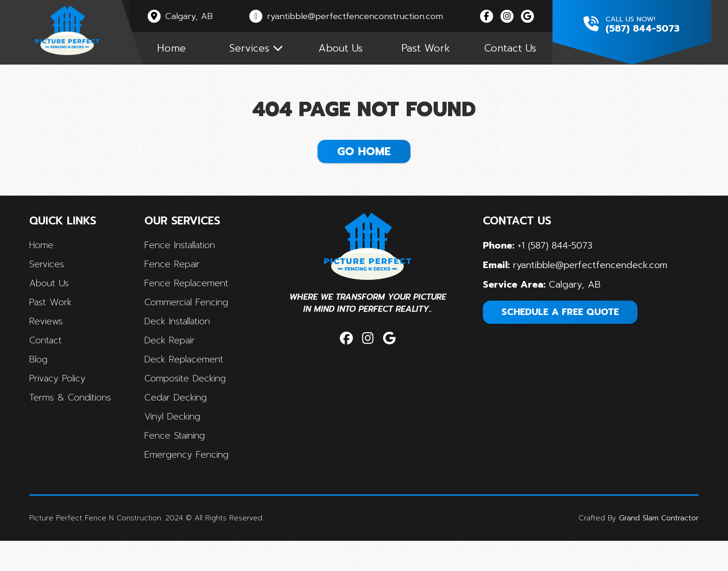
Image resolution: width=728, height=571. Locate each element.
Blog (46, 383)
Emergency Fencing (192, 480)
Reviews (54, 344)
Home (176, 52)
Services (54, 285)
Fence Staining (180, 461)
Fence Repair (178, 285)
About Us (353, 52)
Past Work (441, 52)
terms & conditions (79, 422)
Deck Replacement (190, 383)
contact (53, 363)
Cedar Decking (181, 422)
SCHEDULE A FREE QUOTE (558, 333)
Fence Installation (186, 266)
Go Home (364, 163)
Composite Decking (191, 402)
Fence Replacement (192, 305)
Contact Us (530, 52)
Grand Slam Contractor (652, 549)
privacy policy (66, 402)
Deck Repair (175, 363)
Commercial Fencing (193, 324)
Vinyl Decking (178, 441)
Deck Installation (184, 344)
